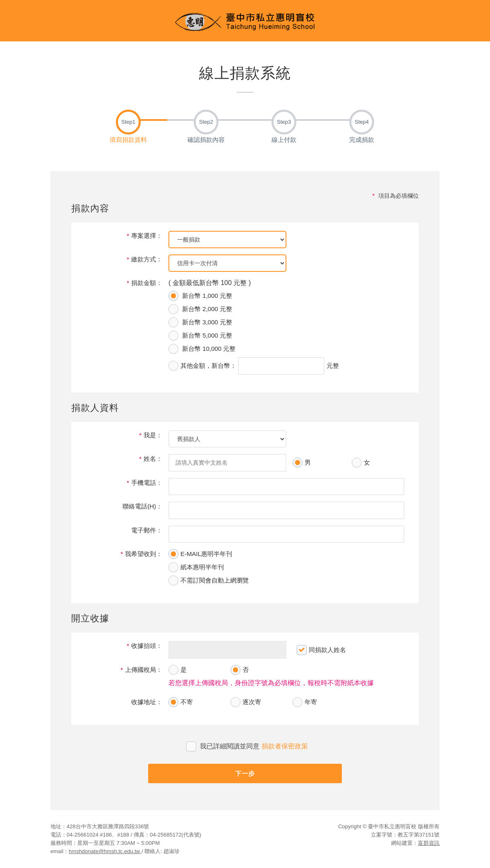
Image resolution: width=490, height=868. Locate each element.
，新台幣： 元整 (254, 366)
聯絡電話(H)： (142, 506)
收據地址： (147, 702)
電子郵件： (147, 530)
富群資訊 (429, 843)
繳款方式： (144, 259)
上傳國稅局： (141, 670)
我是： (151, 435)
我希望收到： (141, 554)
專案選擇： (144, 236)
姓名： (151, 459)
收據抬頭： (144, 646)
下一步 (245, 773)
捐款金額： (144, 283)
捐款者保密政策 (285, 746)
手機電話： (144, 483)
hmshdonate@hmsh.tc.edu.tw (105, 851)
